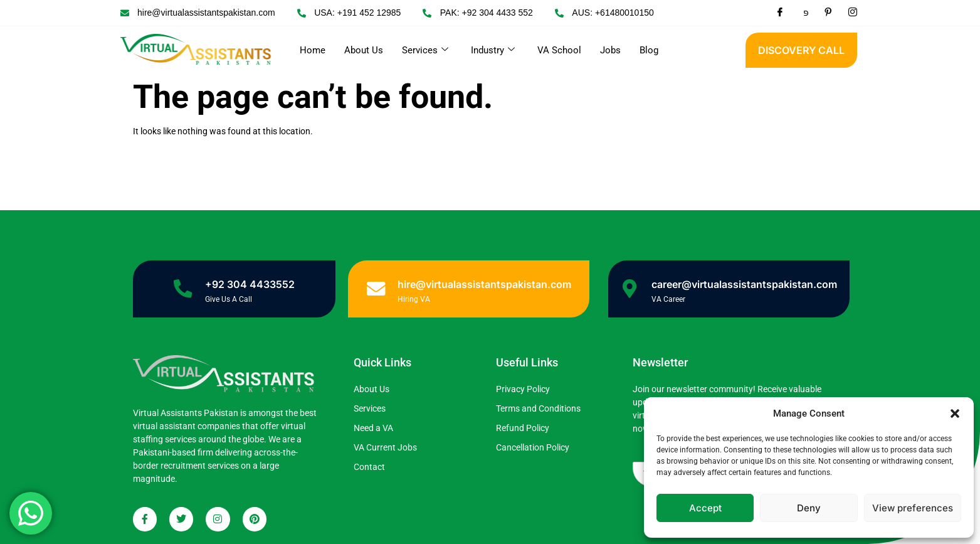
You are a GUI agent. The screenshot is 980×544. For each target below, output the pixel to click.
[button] (955, 413)
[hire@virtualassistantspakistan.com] (376, 289)
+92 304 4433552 (250, 284)
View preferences (913, 508)
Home (313, 50)
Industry (493, 50)
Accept (705, 508)
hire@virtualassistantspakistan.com (484, 284)
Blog (649, 50)
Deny (809, 508)
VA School (559, 50)
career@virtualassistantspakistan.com (745, 284)
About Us (364, 50)
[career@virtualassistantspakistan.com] (630, 289)
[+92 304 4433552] (183, 289)
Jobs (610, 50)
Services (425, 50)
